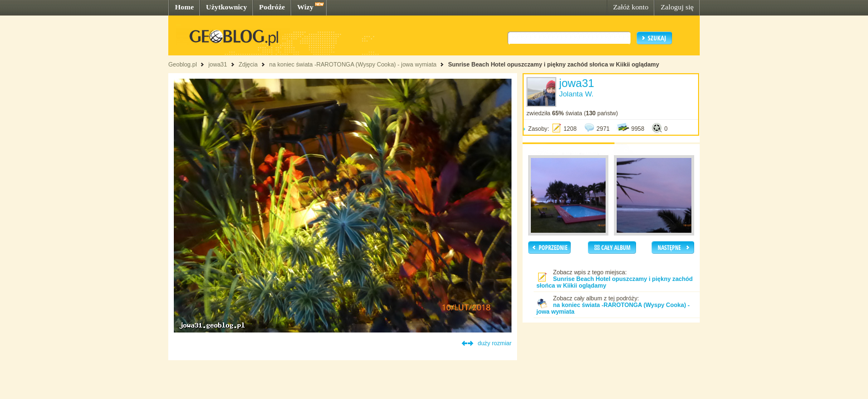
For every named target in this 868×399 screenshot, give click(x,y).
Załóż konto (631, 7)
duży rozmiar (495, 343)
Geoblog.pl (183, 64)
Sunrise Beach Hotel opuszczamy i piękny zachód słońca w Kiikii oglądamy (553, 64)
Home (184, 7)
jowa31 (218, 64)
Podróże (272, 7)
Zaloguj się (677, 7)
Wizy (305, 7)
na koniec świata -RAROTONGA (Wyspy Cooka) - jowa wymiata (353, 64)
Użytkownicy (226, 7)
